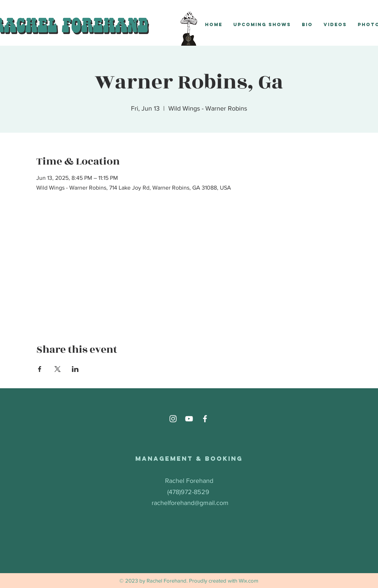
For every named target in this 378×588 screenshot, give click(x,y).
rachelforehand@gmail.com (190, 503)
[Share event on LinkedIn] (75, 369)
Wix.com (248, 581)
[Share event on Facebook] (40, 369)
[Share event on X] (57, 369)
